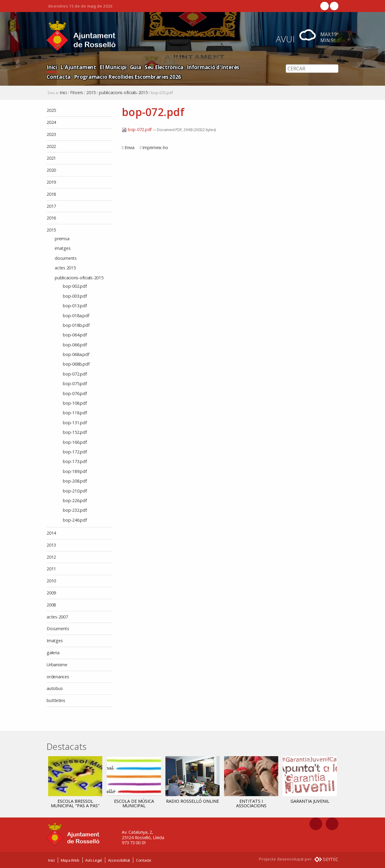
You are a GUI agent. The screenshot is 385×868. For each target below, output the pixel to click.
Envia (129, 147)
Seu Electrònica (160, 67)
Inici (52, 67)
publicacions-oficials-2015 (123, 93)
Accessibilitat (119, 860)
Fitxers (77, 93)
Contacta (248, 67)
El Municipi (111, 67)
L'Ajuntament (77, 67)
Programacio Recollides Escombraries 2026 (99, 77)
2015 (91, 93)
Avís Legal (94, 860)
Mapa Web (70, 860)
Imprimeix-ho (155, 147)
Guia (133, 67)
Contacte (144, 860)
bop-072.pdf (137, 129)
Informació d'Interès (208, 67)
